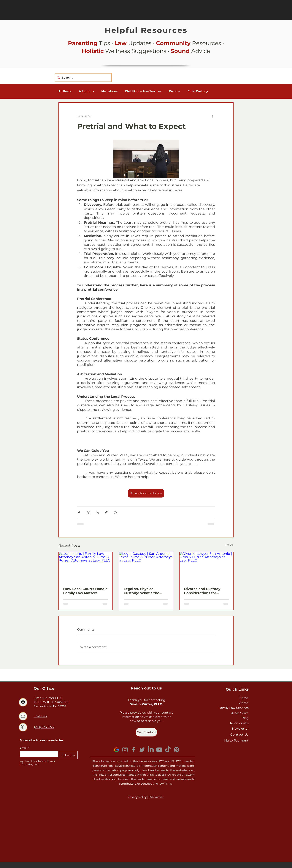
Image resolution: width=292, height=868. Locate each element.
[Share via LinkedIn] (97, 513)
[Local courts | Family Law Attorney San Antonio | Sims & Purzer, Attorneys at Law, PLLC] (86, 567)
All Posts (65, 91)
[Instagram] (125, 750)
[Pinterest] (176, 750)
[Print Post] (115, 513)
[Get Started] (146, 732)
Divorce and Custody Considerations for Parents (202, 591)
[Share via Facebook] (79, 513)
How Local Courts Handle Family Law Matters (85, 591)
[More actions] (213, 116)
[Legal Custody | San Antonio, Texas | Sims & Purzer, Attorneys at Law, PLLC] (146, 567)
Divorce (174, 91)
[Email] (38, 754)
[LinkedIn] (151, 750)
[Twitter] (142, 750)
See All (229, 545)
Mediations (109, 91)
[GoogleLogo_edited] (116, 750)
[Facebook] (134, 750)
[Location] (23, 702)
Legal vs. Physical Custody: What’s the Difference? (141, 591)
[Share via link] (106, 513)
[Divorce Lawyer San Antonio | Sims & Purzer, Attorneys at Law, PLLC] (206, 567)
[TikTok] (168, 750)
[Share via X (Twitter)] (88, 513)
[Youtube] (159, 750)
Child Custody (198, 91)
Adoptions (86, 91)
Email (24, 748)
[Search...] (83, 78)
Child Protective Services (143, 91)
